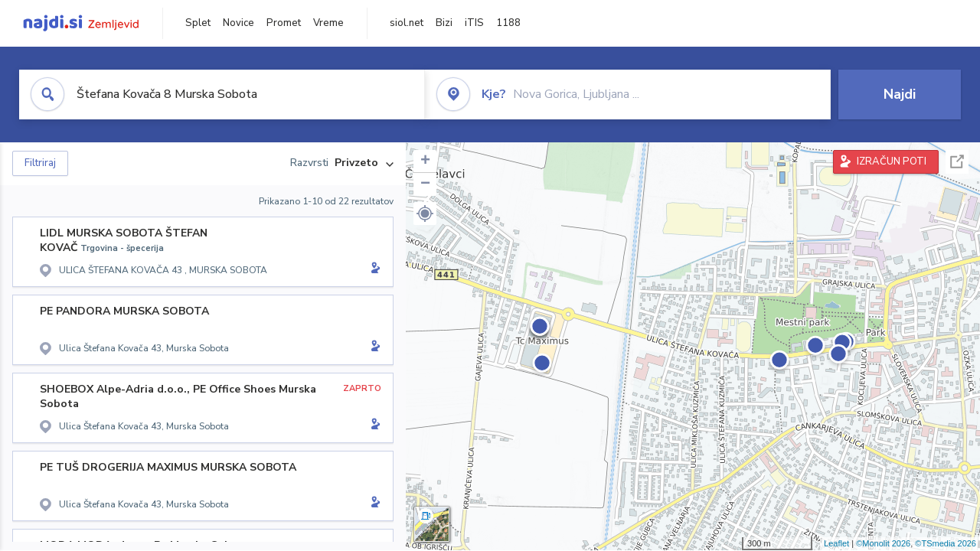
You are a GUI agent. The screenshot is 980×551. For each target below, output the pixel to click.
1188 (508, 23)
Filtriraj (40, 163)
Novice (238, 23)
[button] (425, 214)
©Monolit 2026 (883, 543)
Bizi (444, 23)
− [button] (425, 184)
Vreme (328, 23)
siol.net (407, 23)
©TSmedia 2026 (946, 543)
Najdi (900, 94)
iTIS (474, 23)
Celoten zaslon (957, 162)
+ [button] (425, 161)
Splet (198, 23)
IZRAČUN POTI (892, 161)
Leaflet (836, 543)
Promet (284, 23)
